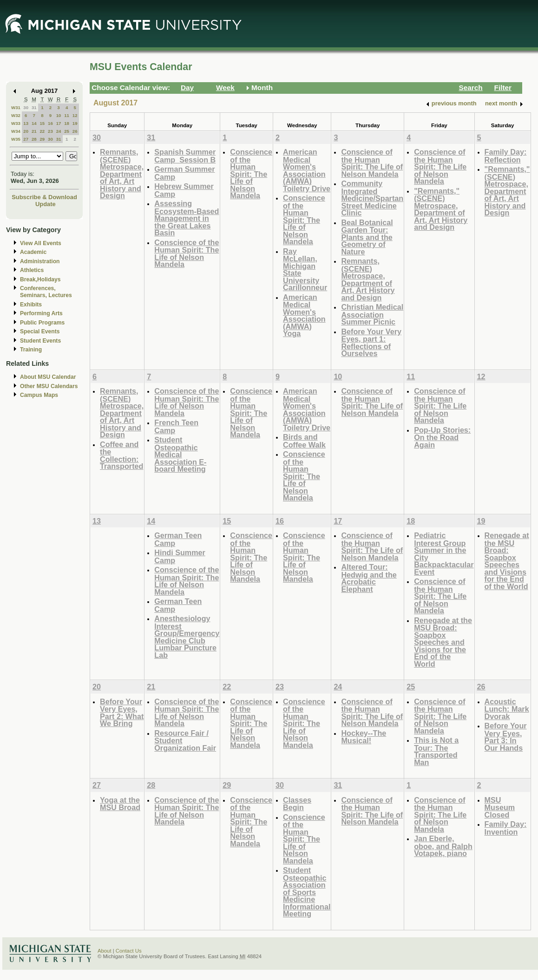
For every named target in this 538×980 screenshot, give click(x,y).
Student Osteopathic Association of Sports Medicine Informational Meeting (307, 892)
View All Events (41, 243)
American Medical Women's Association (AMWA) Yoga (304, 315)
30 (26, 107)
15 (42, 123)
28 (34, 139)
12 (75, 115)
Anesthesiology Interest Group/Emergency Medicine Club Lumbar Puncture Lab (187, 637)
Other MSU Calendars (49, 386)
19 (75, 123)
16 (50, 123)
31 (34, 107)
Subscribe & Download (44, 197)
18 (67, 123)
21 (34, 131)
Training (31, 350)
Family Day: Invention (506, 828)
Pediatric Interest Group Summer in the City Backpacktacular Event (444, 554)
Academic (33, 252)
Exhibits (31, 305)
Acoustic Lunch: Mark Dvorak (507, 709)
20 (26, 131)
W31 (16, 107)
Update (46, 204)
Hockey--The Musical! (364, 737)
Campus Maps (39, 395)
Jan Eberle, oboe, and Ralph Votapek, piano (443, 846)
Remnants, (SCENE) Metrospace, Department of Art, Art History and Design (122, 174)
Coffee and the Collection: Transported (121, 455)
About (105, 951)
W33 (16, 123)
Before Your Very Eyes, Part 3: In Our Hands (506, 737)
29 (42, 139)
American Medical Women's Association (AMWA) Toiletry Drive (307, 170)
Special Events (40, 331)
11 (67, 115)
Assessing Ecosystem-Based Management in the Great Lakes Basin (187, 218)
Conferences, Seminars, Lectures (46, 292)
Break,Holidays (40, 279)
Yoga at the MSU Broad (120, 804)
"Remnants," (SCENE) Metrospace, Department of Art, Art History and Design (441, 209)
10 (59, 115)
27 (26, 139)
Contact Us (129, 951)
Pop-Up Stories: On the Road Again (442, 437)
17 (59, 123)
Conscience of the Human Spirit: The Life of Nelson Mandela (187, 253)
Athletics (32, 270)
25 (67, 131)
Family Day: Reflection (506, 156)
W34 (16, 131)
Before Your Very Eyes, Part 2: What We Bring (122, 713)
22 (42, 131)
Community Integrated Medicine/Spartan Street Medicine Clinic (372, 198)
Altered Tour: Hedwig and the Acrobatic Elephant (369, 578)
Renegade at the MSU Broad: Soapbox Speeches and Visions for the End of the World (443, 642)
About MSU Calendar (48, 377)
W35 (16, 139)
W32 (16, 115)
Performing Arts (41, 313)
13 (26, 123)
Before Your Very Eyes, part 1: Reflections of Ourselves (371, 343)
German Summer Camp (184, 173)
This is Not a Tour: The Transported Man (436, 751)
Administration (40, 261)
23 (50, 131)
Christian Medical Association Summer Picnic (372, 314)
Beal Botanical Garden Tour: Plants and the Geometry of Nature (367, 237)
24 (59, 131)
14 (34, 123)
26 (75, 131)
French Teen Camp (176, 426)
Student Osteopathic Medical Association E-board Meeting (180, 454)
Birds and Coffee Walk (304, 441)
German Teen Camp (178, 539)
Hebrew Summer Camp (184, 190)
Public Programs (42, 323)
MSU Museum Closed (500, 807)
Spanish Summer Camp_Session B (185, 156)
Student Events (40, 341)
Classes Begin (297, 804)
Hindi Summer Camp (180, 556)
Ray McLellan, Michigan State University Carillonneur (305, 269)
